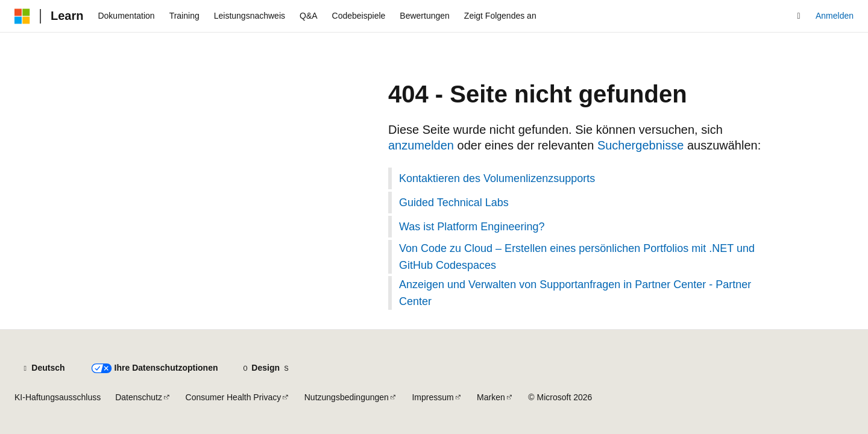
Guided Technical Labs (454, 203)
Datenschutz (139, 397)
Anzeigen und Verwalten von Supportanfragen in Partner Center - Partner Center (575, 293)
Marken (491, 397)
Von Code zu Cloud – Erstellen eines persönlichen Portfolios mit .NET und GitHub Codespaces (577, 257)
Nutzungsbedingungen (347, 397)
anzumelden (421, 145)
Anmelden (835, 16)
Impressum (432, 397)
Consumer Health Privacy (234, 397)
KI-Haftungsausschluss (58, 397)
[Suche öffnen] (799, 16)
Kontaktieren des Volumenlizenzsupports (497, 178)
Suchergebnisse (640, 145)
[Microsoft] (22, 16)
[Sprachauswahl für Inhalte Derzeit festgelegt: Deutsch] (43, 368)
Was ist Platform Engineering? (472, 227)
